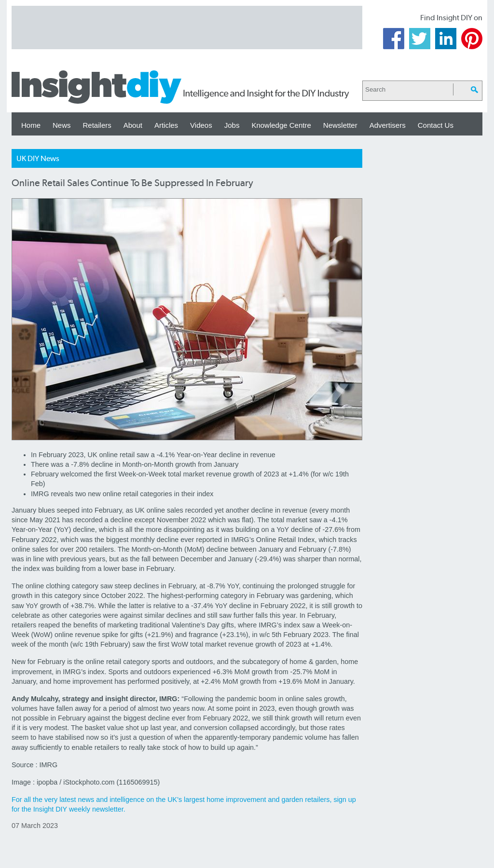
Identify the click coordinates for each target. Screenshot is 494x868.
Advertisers (388, 125)
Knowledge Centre (281, 125)
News (62, 125)
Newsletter (340, 125)
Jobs (232, 125)
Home (31, 125)
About (133, 125)
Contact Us (436, 125)
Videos (201, 125)
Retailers (97, 125)
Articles (166, 125)
